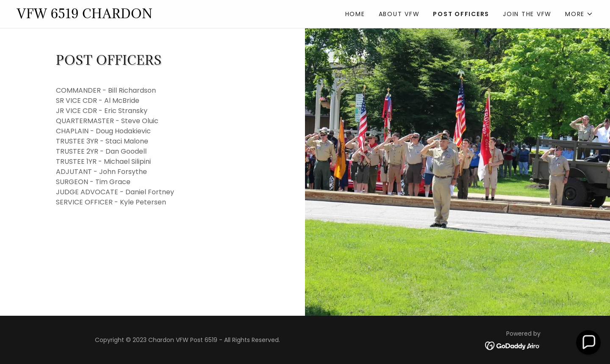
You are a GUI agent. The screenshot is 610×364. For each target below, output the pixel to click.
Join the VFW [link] (527, 14)
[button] (579, 14)
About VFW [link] (399, 14)
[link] (161, 16)
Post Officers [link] (461, 14)
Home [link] (355, 14)
